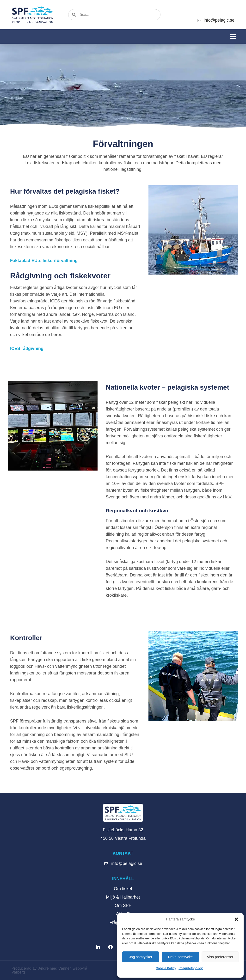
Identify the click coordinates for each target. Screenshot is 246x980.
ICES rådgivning (27, 349)
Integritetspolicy (191, 968)
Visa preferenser (220, 957)
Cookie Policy (166, 968)
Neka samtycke (181, 957)
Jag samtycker (141, 957)
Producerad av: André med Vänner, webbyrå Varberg (49, 970)
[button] (236, 919)
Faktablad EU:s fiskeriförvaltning (44, 261)
